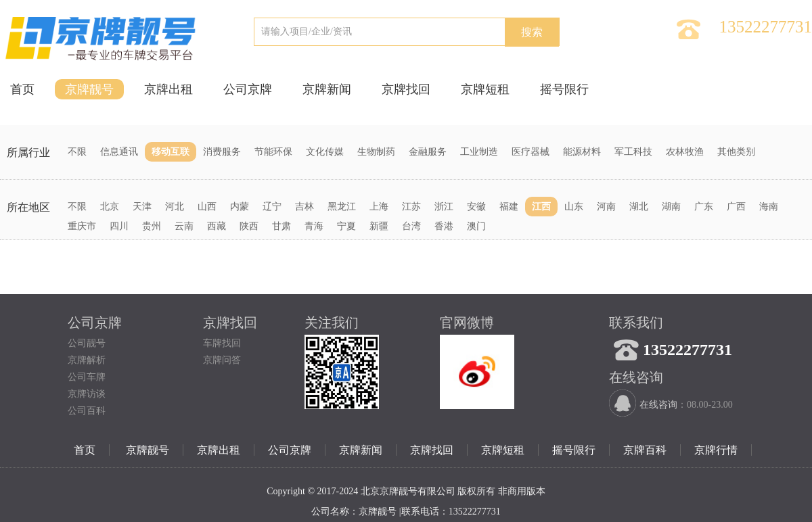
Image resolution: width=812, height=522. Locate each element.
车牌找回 (222, 343)
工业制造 (479, 152)
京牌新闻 (327, 89)
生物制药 (376, 152)
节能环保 (273, 152)
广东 (704, 207)
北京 (110, 207)
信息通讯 (119, 152)
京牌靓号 (89, 89)
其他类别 (736, 152)
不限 (77, 152)
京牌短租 (485, 89)
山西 (207, 207)
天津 (142, 207)
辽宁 (272, 207)
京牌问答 (222, 360)
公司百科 (87, 411)
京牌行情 (716, 450)
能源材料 (582, 152)
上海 (379, 207)
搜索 (532, 32)
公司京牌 (248, 89)
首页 (22, 89)
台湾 (411, 226)
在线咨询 (658, 405)
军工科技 (633, 152)
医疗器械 (531, 152)
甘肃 (281, 226)
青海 (314, 226)
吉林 (304, 207)
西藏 (217, 226)
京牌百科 (645, 450)
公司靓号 (87, 343)
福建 (509, 207)
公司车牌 (87, 377)
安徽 (476, 207)
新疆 (379, 226)
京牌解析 (87, 360)
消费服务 (222, 152)
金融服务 (428, 152)
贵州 (152, 226)
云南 (184, 226)
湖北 (639, 207)
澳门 (476, 226)
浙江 (444, 207)
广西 (736, 207)
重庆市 (82, 226)
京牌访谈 (87, 394)
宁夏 (346, 226)
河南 (606, 207)
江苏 (411, 207)
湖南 (671, 207)
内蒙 (240, 207)
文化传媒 (325, 152)
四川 (119, 226)
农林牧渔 (685, 152)
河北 (175, 207)
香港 (444, 226)
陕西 (249, 226)
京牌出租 (168, 89)
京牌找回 (406, 89)
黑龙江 (342, 207)
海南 (769, 207)
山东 (574, 207)
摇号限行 (564, 89)
